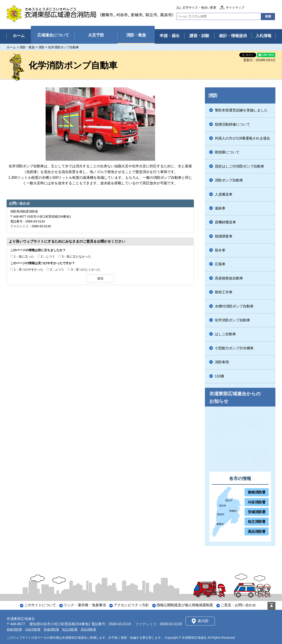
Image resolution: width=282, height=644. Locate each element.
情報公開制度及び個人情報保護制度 (185, 605)
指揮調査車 (224, 236)
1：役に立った (24, 256)
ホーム (11, 47)
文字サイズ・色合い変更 (199, 8)
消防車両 (222, 362)
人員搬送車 (224, 194)
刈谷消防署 (257, 502)
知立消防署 (257, 522)
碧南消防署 (257, 492)
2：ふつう (48, 256)
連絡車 (220, 208)
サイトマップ (235, 8)
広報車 (220, 264)
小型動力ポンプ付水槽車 (234, 348)
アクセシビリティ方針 (131, 605)
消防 (41, 47)
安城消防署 (257, 512)
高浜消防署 (257, 532)
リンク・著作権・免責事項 (85, 605)
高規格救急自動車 (229, 278)
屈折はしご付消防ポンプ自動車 (239, 166)
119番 (220, 376)
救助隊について (227, 152)
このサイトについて (40, 605)
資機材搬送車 (225, 222)
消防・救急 (27, 47)
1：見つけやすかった (29, 269)
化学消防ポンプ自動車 (232, 320)
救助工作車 (224, 292)
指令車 (220, 250)
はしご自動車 (225, 334)
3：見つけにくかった (86, 269)
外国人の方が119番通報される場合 (242, 138)
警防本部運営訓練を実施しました (241, 110)
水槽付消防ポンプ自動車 (234, 306)
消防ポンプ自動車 (229, 180)
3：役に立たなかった (76, 256)
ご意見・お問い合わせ (238, 605)
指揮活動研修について (232, 124)
